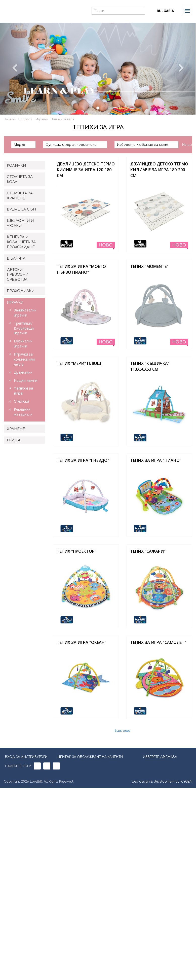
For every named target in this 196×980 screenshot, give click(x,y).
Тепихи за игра (63, 119)
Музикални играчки (23, 344)
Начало (9, 119)
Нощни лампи (26, 380)
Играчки (42, 119)
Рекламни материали (23, 412)
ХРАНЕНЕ (16, 429)
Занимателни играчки (25, 313)
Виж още (122, 731)
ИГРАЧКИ (15, 302)
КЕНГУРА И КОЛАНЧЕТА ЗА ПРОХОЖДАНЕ (21, 242)
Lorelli (16, 11)
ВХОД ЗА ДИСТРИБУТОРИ (26, 757)
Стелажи (21, 401)
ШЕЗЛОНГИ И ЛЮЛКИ (20, 223)
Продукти (25, 119)
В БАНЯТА (16, 258)
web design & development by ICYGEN (162, 782)
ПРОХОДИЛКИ (21, 291)
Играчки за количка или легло (24, 359)
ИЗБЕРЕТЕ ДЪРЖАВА (157, 756)
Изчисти (189, 145)
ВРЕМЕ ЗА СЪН (21, 209)
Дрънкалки (23, 372)
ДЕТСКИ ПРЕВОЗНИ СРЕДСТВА (18, 275)
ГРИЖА (14, 440)
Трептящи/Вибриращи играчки (24, 328)
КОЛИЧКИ (16, 166)
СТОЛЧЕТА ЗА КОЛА (20, 179)
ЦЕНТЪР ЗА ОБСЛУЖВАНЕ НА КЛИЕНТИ (90, 757)
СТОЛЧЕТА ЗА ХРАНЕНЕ (20, 196)
